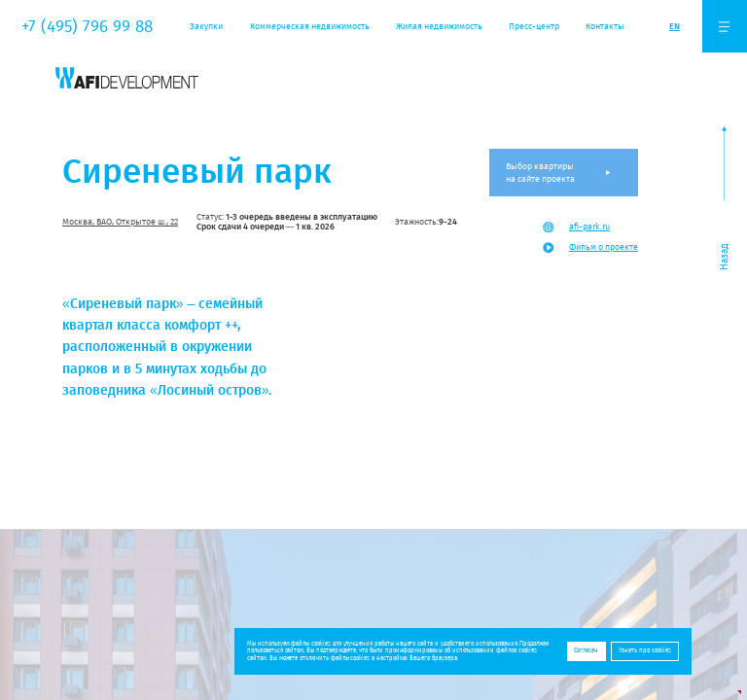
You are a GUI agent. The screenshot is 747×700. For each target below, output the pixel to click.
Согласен (586, 650)
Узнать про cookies (644, 650)
